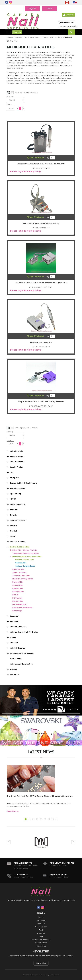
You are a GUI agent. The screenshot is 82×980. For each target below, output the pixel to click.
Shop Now (17, 32)
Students (13, 669)
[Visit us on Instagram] (43, 907)
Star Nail (13, 531)
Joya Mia (13, 526)
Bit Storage (17, 611)
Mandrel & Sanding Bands (23, 579)
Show (9, 105)
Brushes (13, 637)
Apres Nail (14, 510)
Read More (12, 811)
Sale (41, 936)
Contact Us (41, 946)
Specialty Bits (18, 592)
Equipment (14, 616)
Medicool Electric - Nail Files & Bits (49, 38)
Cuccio (13, 536)
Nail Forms (14, 621)
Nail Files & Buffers (18, 542)
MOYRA (13, 499)
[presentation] (9, 842)
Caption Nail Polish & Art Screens (23, 483)
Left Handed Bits (19, 604)
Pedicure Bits (18, 601)
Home (9, 38)
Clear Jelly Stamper (18, 520)
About (41, 917)
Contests (41, 933)
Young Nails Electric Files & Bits (25, 553)
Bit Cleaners (17, 598)
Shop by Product (17, 467)
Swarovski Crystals (17, 488)
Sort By (10, 96)
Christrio (13, 515)
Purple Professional (18, 504)
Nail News (41, 920)
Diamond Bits (18, 582)
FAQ (41, 930)
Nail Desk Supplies (17, 648)
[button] (26, 820)
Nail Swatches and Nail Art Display (24, 632)
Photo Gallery (41, 927)
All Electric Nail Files (21, 576)
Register (32, 8)
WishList (39, 158)
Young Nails (15, 478)
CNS (11, 472)
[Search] (71, 32)
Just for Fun (15, 675)
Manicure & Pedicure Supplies (22, 653)
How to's (41, 924)
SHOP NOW (40, 703)
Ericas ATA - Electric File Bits (24, 550)
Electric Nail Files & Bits (23, 38)
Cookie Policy (41, 943)
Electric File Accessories (22, 608)
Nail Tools (14, 643)
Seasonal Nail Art (17, 456)
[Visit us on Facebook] (39, 907)
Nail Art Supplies (17, 451)
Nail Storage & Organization (21, 664)
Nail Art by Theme (17, 462)
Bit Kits (15, 595)
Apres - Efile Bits (19, 572)
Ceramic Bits (18, 588)
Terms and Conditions (41, 940)
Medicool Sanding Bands (25, 566)
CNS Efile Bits (18, 569)
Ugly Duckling (15, 494)
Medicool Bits (21, 563)
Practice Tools (16, 659)
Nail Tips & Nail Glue (18, 627)
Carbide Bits (17, 585)
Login (50, 8)
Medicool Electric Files (24, 560)
